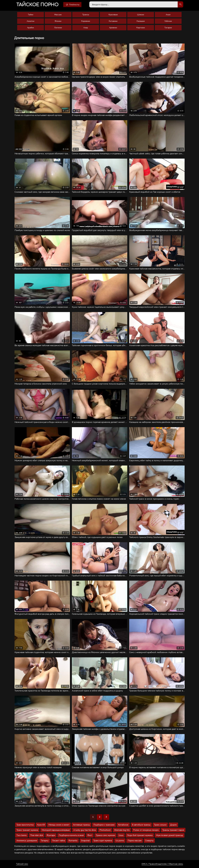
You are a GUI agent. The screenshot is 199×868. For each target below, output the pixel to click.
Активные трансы (81, 825)
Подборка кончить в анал (71, 835)
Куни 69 (41, 825)
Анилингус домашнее (27, 841)
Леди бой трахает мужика (140, 835)
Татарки (168, 28)
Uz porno (120, 841)
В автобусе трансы (141, 825)
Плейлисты (72, 5)
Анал (168, 15)
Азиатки (31, 21)
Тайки (31, 15)
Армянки (113, 28)
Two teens (22, 835)
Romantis (73, 841)
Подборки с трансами (104, 825)
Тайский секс (22, 864)
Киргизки (141, 28)
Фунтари (51, 835)
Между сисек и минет (59, 825)
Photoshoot (105, 830)
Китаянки (113, 21)
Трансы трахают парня (173, 830)
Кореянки (86, 21)
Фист (90, 835)
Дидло (173, 825)
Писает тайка (59, 841)
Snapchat (85, 841)
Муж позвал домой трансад (170, 835)
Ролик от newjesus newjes (146, 830)
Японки (58, 21)
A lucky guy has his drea (85, 830)
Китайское (123, 825)
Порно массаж (135, 841)
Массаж (58, 15)
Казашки (141, 21)
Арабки (31, 28)
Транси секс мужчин (105, 835)
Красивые (113, 15)
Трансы (86, 15)
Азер (86, 28)
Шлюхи (141, 15)
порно (37, 5)
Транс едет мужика (103, 841)
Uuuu (121, 835)
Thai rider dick (37, 835)
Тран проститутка (25, 825)
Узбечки (168, 21)
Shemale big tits (122, 830)
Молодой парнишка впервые (56, 830)
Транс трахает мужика (27, 830)
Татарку (45, 841)
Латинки (58, 28)
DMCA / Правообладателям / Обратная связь (162, 864)
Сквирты (149, 841)
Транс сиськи (160, 825)
